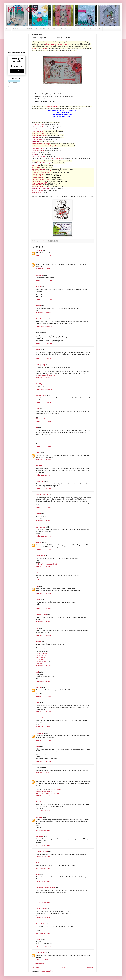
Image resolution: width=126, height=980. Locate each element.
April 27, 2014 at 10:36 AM (44, 269)
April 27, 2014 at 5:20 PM (44, 460)
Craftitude (35, 137)
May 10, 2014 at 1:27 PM (44, 960)
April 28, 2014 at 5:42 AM (44, 549)
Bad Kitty (39, 384)
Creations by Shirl (42, 851)
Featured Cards (53, 29)
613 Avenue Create (38, 125)
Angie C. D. (40, 733)
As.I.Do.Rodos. (41, 395)
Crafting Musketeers (38, 139)
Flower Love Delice (56, 159)
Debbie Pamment (42, 909)
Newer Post (36, 968)
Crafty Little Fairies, (42, 654)
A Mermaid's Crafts (42, 419)
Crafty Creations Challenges (41, 144)
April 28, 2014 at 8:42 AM (44, 622)
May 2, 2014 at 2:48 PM (43, 845)
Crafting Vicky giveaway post (47, 375)
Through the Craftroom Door (41, 188)
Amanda (39, 802)
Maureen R (39, 718)
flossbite (39, 687)
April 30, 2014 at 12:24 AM (44, 727)
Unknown (39, 250)
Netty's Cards (46, 648)
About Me (98, 29)
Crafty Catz (35, 142)
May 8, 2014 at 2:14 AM (43, 881)
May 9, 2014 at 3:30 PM (43, 933)
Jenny (38, 874)
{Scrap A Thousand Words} (44, 791)
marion (38, 349)
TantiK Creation (41, 863)
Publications (64, 29)
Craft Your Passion (38, 133)
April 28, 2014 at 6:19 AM (44, 567)
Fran (37, 628)
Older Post (90, 968)
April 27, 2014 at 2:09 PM (44, 422)
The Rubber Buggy (38, 186)
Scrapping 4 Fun (37, 176)
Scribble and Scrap (38, 178)
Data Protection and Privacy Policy (82, 29)
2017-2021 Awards (32, 29)
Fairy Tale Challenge (38, 157)
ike (37, 428)
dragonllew (40, 836)
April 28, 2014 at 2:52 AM (44, 521)
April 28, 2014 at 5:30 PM (44, 696)
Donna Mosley (41, 924)
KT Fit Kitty (22, 10)
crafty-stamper (41, 527)
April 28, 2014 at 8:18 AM (44, 609)
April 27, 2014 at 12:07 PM (44, 378)
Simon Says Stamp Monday (41, 179)
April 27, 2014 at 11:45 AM (44, 343)
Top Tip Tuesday (37, 191)
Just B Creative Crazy (39, 169)
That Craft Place (37, 185)
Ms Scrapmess (41, 953)
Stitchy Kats (35, 48)
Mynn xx (39, 542)
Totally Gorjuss (36, 193)
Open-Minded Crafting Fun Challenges (48, 793)
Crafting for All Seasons (39, 135)
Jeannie (38, 287)
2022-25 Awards (18, 29)
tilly (37, 573)
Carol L (38, 453)
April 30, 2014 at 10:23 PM (44, 796)
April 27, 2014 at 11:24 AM (44, 326)
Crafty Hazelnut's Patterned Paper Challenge (47, 146)
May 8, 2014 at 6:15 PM (43, 903)
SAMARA (39, 466)
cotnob (38, 599)
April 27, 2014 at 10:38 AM (44, 280)
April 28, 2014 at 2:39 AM (44, 508)
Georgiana (39, 275)
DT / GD (43, 29)
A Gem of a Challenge (39, 127)
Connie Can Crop (37, 131)
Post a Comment (39, 964)
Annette (38, 641)
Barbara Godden (41, 615)
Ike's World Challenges (44, 163)
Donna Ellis (40, 481)
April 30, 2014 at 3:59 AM (44, 740)
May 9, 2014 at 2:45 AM (43, 918)
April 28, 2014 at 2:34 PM (44, 666)
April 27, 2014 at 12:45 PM (44, 402)
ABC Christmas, (41, 658)
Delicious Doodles (38, 150)
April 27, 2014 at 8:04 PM (44, 475)
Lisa (37, 409)
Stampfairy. (39, 663)
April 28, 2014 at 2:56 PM (44, 681)
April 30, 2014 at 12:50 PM (44, 773)
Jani (37, 672)
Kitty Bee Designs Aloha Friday (42, 171)
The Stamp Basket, (42, 661)
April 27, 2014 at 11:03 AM (44, 313)
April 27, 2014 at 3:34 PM (44, 446)
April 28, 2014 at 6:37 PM (44, 712)
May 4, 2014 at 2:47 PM (43, 857)
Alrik (37, 586)
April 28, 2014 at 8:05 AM (44, 593)
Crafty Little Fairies (38, 148)
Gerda (38, 746)
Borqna (38, 514)
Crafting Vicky (41, 365)
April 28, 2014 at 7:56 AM (44, 580)
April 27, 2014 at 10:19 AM (44, 256)
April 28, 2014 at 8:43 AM (44, 635)
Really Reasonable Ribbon (40, 172)
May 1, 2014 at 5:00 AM (43, 811)
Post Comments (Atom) (47, 971)
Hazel (38, 703)
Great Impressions (38, 161)
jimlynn (38, 306)
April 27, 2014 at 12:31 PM (44, 389)
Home (8, 29)
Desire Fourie (40, 556)
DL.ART (34, 154)
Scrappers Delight (38, 174)
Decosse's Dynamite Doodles (46, 888)
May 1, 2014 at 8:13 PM (43, 830)
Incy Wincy (35, 167)
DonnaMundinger (42, 319)
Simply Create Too (38, 181)
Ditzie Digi (35, 152)
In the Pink (35, 165)
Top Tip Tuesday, (41, 656)
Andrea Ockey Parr (42, 495)
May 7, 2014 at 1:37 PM (43, 868)
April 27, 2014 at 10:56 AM (44, 299)
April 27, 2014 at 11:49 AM (44, 359)
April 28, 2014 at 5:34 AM (44, 536)
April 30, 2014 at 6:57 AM (44, 761)
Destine (38, 939)
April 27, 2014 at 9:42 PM (44, 488)
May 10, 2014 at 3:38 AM (44, 946)
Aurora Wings (36, 129)
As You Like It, (40, 659)
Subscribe (17, 71)
